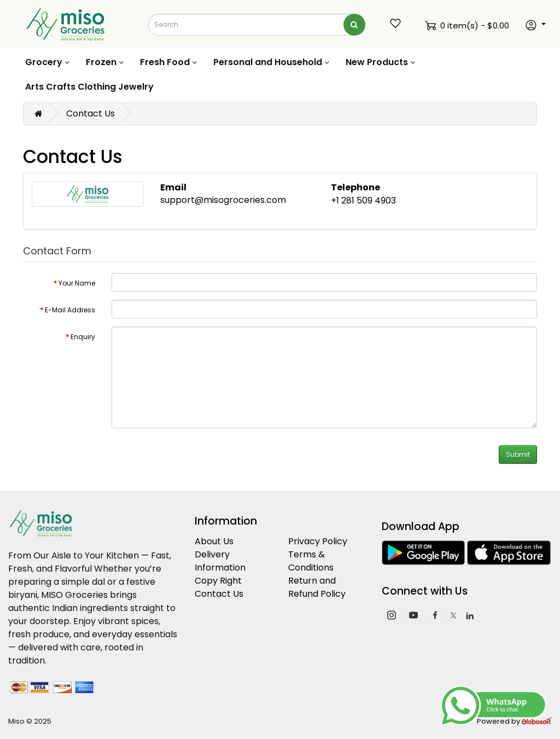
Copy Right (218, 581)
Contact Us (91, 114)
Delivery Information (220, 561)
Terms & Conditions (311, 561)
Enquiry (83, 337)
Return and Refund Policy (317, 587)
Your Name (77, 283)
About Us (214, 541)
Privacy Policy (318, 541)
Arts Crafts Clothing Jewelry (89, 87)
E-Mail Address (70, 310)
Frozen (105, 62)
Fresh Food (168, 62)
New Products (380, 62)
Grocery (47, 62)
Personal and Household (271, 62)
